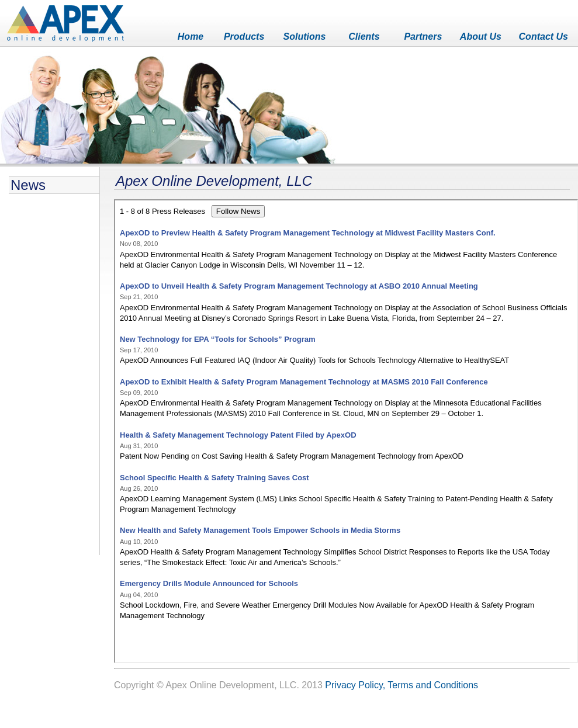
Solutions (305, 37)
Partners (423, 37)
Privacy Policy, (355, 685)
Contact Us (544, 37)
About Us (481, 37)
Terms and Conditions (433, 685)
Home (191, 37)
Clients (364, 37)
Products (244, 37)
